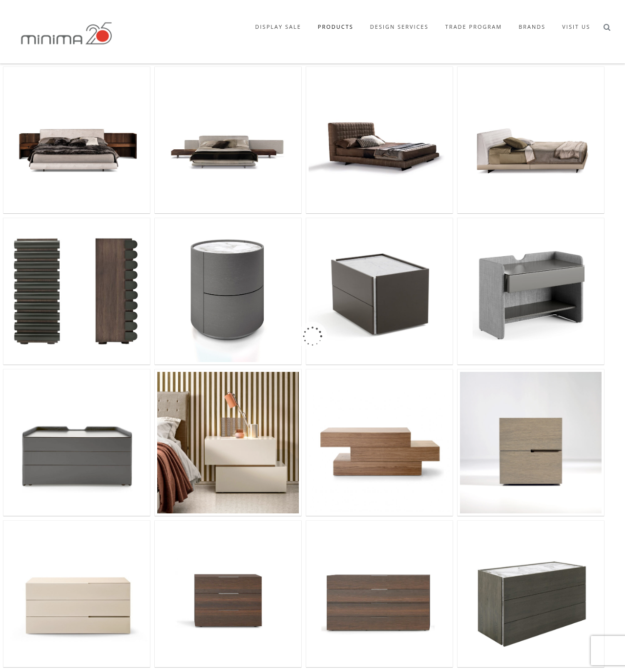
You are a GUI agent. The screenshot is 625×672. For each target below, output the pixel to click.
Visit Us (576, 27)
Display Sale (278, 27)
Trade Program (474, 27)
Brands (532, 27)
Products (336, 27)
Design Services (399, 27)
